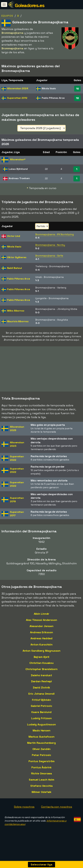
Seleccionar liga (41, 864)
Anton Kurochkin (41, 645)
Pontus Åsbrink (41, 768)
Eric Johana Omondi (41, 694)
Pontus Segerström (41, 761)
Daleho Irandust (42, 676)
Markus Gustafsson (41, 737)
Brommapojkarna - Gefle (49, 256)
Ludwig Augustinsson (41, 725)
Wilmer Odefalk (42, 792)
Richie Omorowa (42, 774)
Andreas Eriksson (41, 633)
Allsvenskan (18, 88)
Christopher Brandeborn (41, 669)
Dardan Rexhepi (42, 682)
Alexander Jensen (41, 626)
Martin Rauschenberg (41, 743)
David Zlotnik (42, 688)
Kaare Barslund (41, 712)
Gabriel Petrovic (41, 706)
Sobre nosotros (24, 807)
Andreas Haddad (42, 639)
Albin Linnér (42, 614)
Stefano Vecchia (42, 786)
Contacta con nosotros (57, 807)
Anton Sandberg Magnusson (42, 651)
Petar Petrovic (42, 755)
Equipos (7, 16)
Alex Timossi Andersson (41, 620)
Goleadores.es (30, 5)
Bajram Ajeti (42, 657)
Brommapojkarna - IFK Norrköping (55, 234)
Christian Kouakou (41, 663)
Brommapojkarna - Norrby (50, 245)
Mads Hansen (41, 731)
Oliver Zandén (42, 749)
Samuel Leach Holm (41, 780)
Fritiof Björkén (41, 700)
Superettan (17, 98)
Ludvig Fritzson (42, 719)
